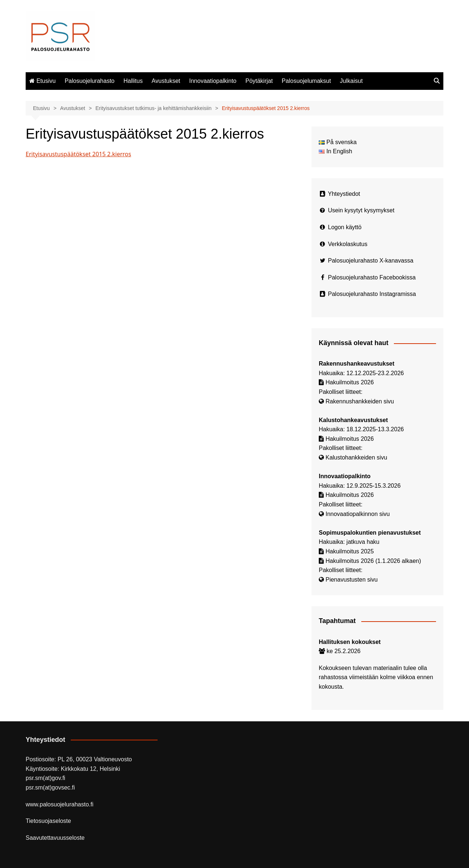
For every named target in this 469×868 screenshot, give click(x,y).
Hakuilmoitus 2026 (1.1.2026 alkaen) (373, 561)
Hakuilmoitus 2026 (350, 382)
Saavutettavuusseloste (55, 838)
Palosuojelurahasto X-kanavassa (371, 261)
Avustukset (166, 81)
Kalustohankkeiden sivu (356, 457)
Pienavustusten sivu (351, 580)
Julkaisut (351, 81)
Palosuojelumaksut (306, 81)
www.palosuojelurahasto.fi (60, 804)
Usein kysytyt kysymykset (361, 210)
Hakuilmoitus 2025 (350, 551)
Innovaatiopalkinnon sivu (357, 514)
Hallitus (133, 81)
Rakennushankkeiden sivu (360, 401)
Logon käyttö (345, 227)
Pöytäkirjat (259, 81)
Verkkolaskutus (348, 244)
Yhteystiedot (344, 194)
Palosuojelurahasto (89, 81)
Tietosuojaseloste (48, 821)
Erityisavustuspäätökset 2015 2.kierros (78, 154)
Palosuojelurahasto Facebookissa (372, 277)
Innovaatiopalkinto (213, 81)
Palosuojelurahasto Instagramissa (372, 294)
